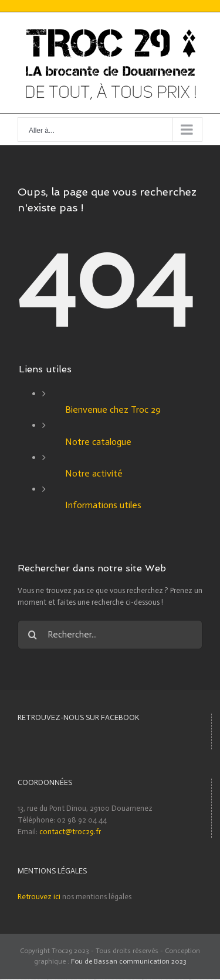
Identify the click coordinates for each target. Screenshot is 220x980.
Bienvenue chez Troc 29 (113, 410)
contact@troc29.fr (70, 832)
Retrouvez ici (39, 897)
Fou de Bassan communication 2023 (129, 961)
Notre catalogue (98, 442)
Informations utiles (103, 505)
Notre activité (94, 473)
